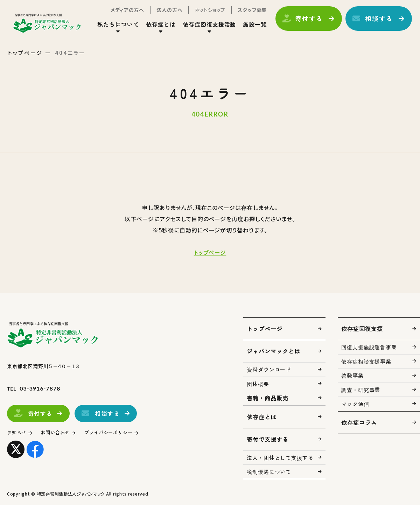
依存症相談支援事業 (366, 361)
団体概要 (258, 384)
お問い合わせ (61, 432)
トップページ (25, 53)
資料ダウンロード (269, 369)
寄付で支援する (268, 439)
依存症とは (155, 28)
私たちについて (112, 28)
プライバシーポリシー (121, 432)
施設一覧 (249, 28)
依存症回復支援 (362, 329)
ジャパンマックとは (274, 351)
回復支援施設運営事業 (369, 347)
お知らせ (18, 432)
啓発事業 (352, 375)
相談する (373, 22)
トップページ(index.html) (55, 27)
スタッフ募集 (246, 13)
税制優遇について (269, 472)
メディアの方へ (121, 13)
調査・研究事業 (361, 390)
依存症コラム (359, 422)
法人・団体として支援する (280, 458)
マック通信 (355, 404)
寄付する (303, 22)
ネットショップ (204, 13)
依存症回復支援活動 (204, 28)
